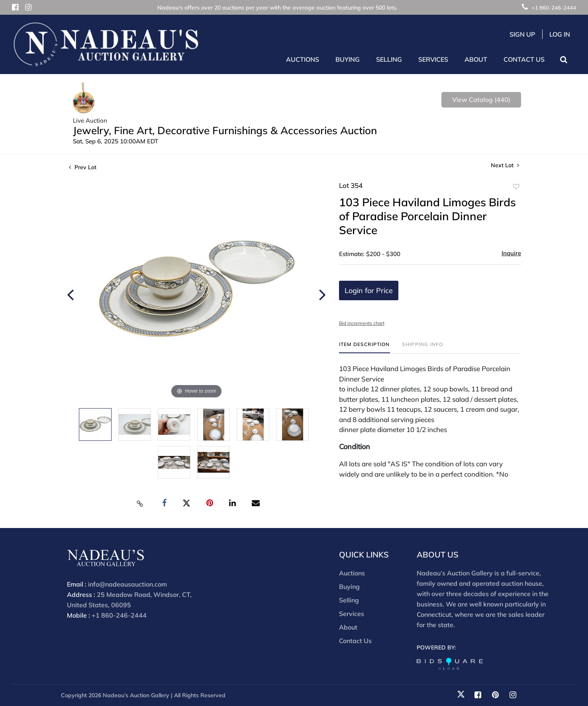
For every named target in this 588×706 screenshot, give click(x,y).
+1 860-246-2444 (549, 8)
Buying (349, 587)
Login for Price (369, 290)
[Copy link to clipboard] (140, 503)
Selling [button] (389, 59)
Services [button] (433, 59)
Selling (349, 600)
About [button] (476, 59)
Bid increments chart (362, 323)
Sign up (522, 34)
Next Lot (505, 165)
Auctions (352, 573)
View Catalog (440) (481, 100)
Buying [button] (348, 59)
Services (352, 614)
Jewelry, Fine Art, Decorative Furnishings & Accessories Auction (225, 130)
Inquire (511, 253)
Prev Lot (83, 167)
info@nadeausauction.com (127, 584)
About (348, 627)
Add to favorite (516, 187)
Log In (560, 34)
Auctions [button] (303, 59)
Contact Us (524, 59)
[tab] (365, 347)
